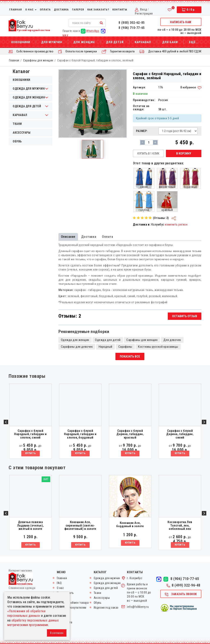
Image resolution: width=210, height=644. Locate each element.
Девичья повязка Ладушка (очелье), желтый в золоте (30, 526)
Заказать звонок (181, 594)
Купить (30, 453)
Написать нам (181, 22)
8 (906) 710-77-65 (132, 28)
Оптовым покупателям (72, 608)
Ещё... (194, 42)
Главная (16, 10)
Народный (106, 347)
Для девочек (172, 340)
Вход (144, 9)
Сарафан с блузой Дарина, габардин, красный (130, 434)
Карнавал (143, 42)
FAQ (59, 583)
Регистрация (144, 14)
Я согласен (57, 633)
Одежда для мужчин (107, 578)
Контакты (120, 10)
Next (204, 422)
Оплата (45, 10)
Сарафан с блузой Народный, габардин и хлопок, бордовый (80, 434)
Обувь (17, 141)
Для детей (115, 42)
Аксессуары (22, 133)
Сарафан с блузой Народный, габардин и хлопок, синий (30, 434)
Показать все (130, 356)
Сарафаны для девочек (77, 347)
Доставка (61, 10)
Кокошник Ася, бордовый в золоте (130, 525)
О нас (31, 10)
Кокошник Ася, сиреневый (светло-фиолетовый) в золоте (80, 526)
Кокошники (21, 42)
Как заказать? (98, 10)
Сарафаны (125, 347)
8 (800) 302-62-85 (132, 23)
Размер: (142, 131)
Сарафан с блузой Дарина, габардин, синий (180, 434)
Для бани (170, 42)
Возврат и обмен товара (73, 603)
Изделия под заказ (106, 608)
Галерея (78, 10)
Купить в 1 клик (148, 153)
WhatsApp (90, 31)
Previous (6, 422)
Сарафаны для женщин (38, 60)
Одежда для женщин (75, 340)
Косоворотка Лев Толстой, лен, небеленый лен (180, 526)
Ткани (17, 124)
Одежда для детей (108, 340)
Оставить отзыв (185, 316)
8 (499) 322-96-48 (183, 585)
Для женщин (84, 42)
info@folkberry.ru (138, 607)
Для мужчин (52, 42)
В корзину (184, 153)
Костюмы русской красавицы (158, 347)
